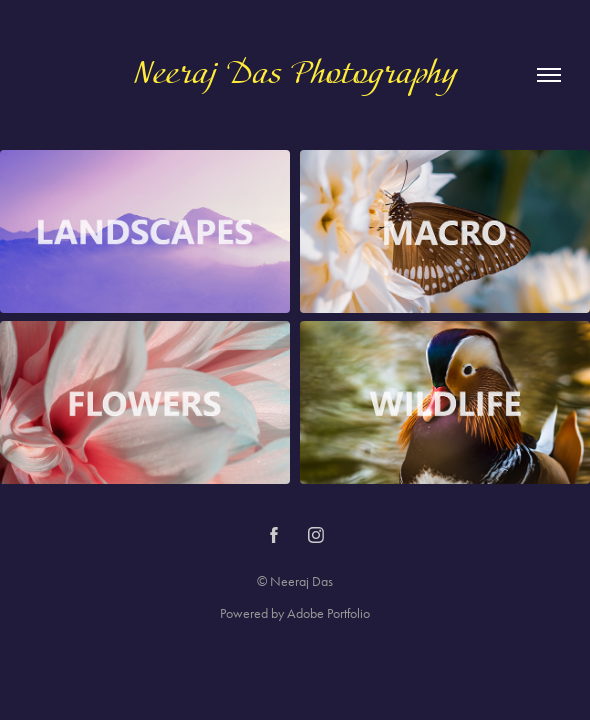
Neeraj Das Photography (295, 75)
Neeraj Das (301, 581)
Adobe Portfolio (328, 613)
